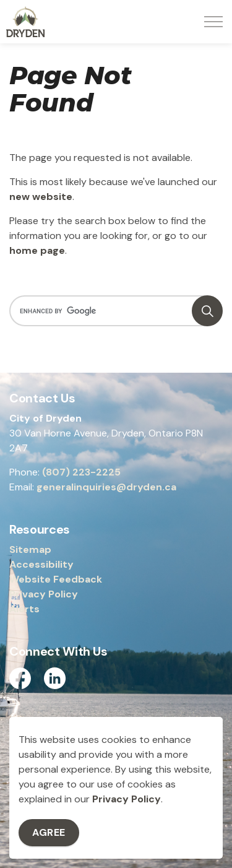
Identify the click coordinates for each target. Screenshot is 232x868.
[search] (115, 311)
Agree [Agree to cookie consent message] (49, 833)
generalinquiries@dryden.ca (106, 487)
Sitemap (30, 549)
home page (37, 250)
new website (41, 197)
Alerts (24, 609)
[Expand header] (213, 22)
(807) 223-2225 (81, 472)
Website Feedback (56, 579)
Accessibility (41, 564)
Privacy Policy (127, 799)
